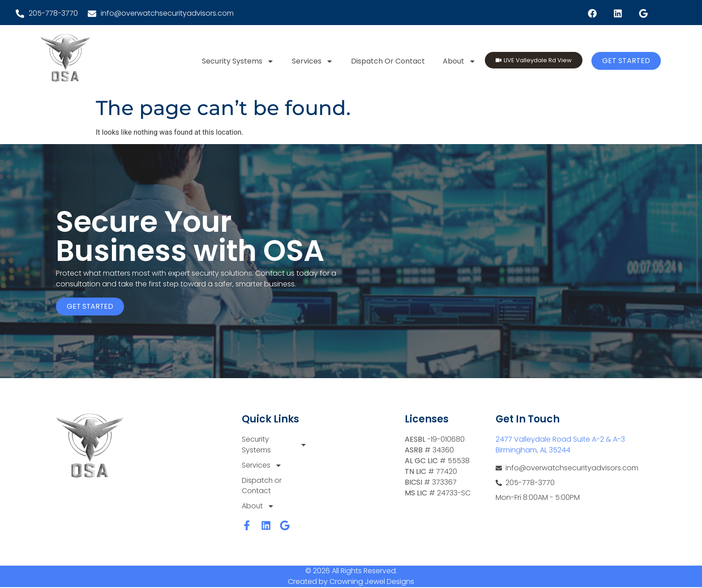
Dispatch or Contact (388, 61)
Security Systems (238, 61)
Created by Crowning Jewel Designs (351, 582)
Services (312, 61)
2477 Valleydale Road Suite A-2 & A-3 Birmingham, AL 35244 (560, 445)
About (459, 61)
